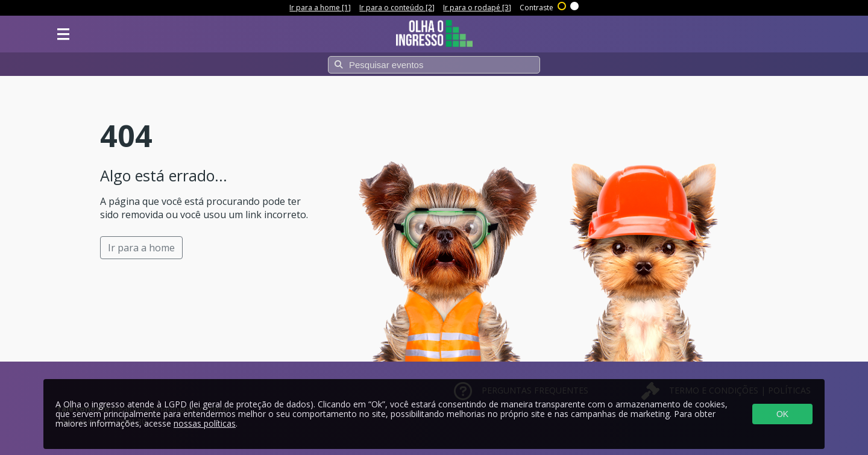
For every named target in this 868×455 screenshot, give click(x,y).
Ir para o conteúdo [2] (397, 8)
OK (782, 414)
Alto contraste (562, 5)
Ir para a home (141, 248)
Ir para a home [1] (320, 8)
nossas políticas (205, 423)
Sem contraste (575, 5)
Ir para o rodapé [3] (477, 8)
